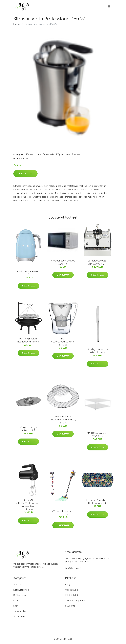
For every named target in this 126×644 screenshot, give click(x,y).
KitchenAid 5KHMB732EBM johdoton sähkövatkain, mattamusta (28, 505)
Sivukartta (70, 606)
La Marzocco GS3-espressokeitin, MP (98, 262)
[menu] (109, 6)
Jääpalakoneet (63, 154)
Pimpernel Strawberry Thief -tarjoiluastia (98, 502)
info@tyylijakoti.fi (74, 568)
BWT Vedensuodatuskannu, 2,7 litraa (63, 342)
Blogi (68, 584)
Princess (76, 154)
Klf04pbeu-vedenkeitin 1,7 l (28, 273)
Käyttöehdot (71, 595)
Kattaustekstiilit (21, 590)
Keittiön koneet (34, 154)
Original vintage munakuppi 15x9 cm (29, 429)
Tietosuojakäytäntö (75, 600)
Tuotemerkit (49, 154)
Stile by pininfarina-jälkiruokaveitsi (98, 351)
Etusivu (17, 24)
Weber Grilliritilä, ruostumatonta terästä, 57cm (63, 420)
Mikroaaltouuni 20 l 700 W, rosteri (63, 262)
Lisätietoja (25, 174)
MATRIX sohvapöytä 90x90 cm (98, 435)
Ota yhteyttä (71, 590)
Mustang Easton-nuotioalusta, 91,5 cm (28, 340)
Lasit (16, 606)
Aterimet (18, 584)
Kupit (16, 600)
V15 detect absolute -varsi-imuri (63, 513)
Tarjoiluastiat (20, 611)
